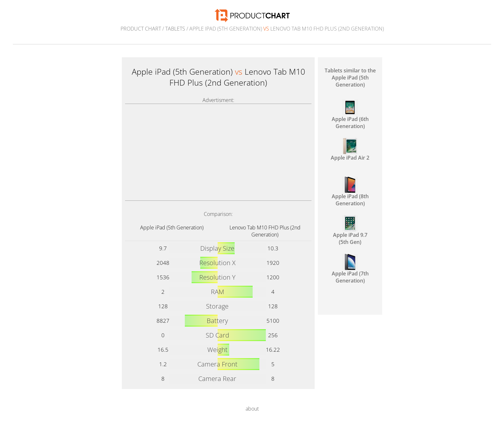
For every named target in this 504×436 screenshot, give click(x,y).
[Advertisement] (218, 152)
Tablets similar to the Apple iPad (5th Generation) (350, 78)
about (252, 409)
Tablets (175, 29)
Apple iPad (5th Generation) (172, 227)
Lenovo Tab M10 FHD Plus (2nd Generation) (265, 231)
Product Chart (141, 29)
